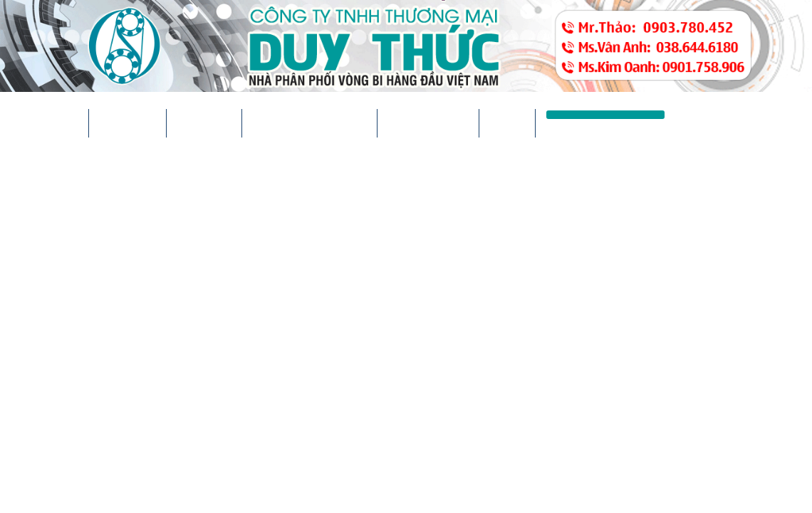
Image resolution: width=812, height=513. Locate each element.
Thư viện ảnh (428, 123)
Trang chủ (45, 123)
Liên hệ (507, 123)
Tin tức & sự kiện (309, 123)
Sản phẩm (204, 123)
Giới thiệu (127, 123)
